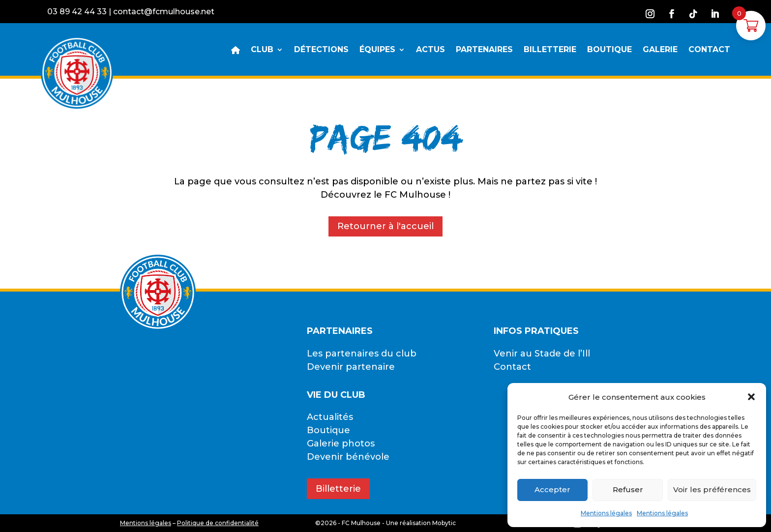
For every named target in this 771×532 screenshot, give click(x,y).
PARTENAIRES (484, 50)
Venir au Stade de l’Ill (542, 354)
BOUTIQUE (609, 50)
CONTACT (709, 50)
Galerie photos (341, 443)
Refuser (628, 489)
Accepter (552, 489)
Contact (512, 367)
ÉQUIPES (377, 50)
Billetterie (338, 489)
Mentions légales (606, 513)
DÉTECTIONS (321, 50)
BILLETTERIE (550, 50)
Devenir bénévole (348, 457)
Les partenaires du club (362, 354)
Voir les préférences (712, 489)
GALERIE (660, 50)
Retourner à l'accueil (385, 226)
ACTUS (430, 50)
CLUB (262, 50)
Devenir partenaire (351, 367)
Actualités (330, 417)
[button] (751, 397)
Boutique (328, 430)
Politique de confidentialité (218, 523)
